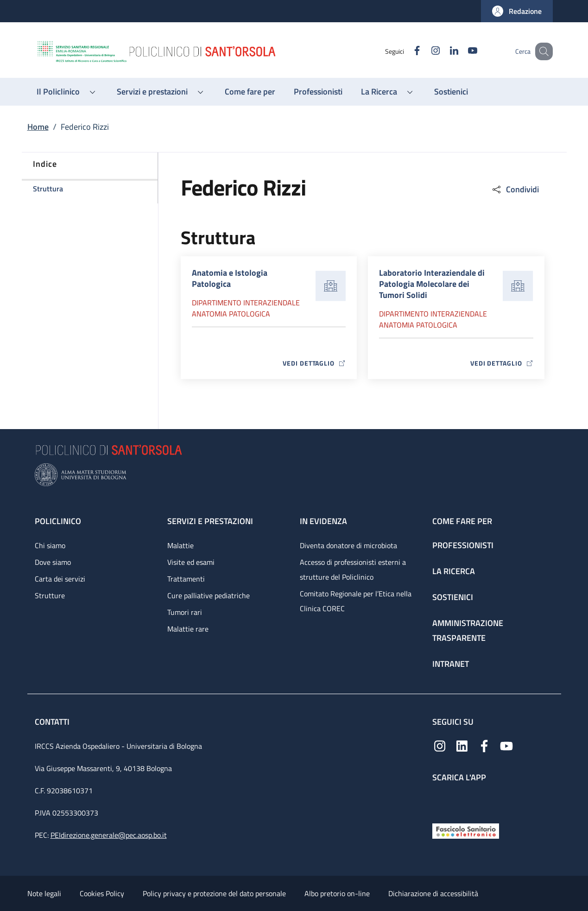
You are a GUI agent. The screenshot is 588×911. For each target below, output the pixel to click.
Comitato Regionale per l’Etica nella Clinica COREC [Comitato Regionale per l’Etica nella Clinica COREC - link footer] (356, 601)
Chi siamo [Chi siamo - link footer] (50, 545)
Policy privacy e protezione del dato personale (214, 893)
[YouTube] (462, 51)
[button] (517, 11)
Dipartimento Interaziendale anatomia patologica (246, 308)
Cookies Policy (102, 893)
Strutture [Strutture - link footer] (50, 595)
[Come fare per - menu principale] (250, 92)
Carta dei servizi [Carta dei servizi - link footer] (60, 579)
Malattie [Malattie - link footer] (180, 545)
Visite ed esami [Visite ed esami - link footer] (191, 562)
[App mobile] (440, 800)
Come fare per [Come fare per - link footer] (462, 521)
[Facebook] (406, 51)
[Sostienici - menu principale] (451, 92)
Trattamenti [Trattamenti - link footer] (186, 579)
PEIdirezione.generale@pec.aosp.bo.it (109, 835)
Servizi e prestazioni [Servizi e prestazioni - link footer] (210, 521)
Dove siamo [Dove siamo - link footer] (53, 562)
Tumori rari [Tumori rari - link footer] (185, 612)
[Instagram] (424, 51)
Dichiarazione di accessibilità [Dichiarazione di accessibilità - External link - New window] (433, 893)
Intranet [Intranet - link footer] (451, 664)
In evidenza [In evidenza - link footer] (323, 521)
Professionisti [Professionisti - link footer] (463, 545)
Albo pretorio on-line (337, 893)
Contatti (53, 722)
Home (38, 127)
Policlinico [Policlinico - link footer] (58, 521)
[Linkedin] (443, 51)
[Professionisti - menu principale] (318, 92)
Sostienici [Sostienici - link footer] (453, 597)
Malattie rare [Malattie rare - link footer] (188, 629)
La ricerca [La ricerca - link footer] (454, 571)
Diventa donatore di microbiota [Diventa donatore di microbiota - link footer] (348, 545)
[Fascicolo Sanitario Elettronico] (466, 830)
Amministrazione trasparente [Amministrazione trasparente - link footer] (468, 630)
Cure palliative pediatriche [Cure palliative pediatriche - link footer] (209, 595)
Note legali (44, 893)
